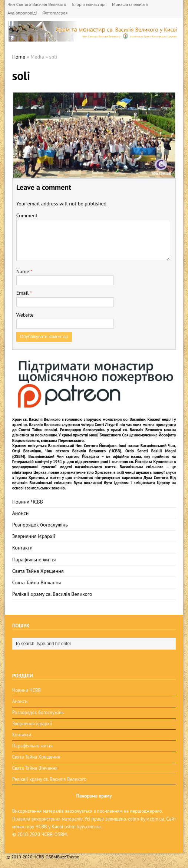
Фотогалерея (55, 13)
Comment (27, 215)
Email (23, 293)
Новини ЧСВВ (28, 502)
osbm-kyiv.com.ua (146, 819)
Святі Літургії (107, 425)
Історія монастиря (89, 4)
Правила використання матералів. (48, 819)
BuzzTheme (68, 857)
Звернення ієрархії (34, 536)
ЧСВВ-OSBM (54, 834)
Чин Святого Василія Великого (37, 4)
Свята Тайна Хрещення (38, 571)
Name (24, 271)
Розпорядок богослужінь (40, 525)
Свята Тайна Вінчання (37, 582)
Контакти (22, 548)
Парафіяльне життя (34, 560)
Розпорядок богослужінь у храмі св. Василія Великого (111, 430)
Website (25, 315)
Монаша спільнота (130, 4)
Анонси (21, 513)
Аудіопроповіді (22, 13)
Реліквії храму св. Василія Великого (52, 594)
